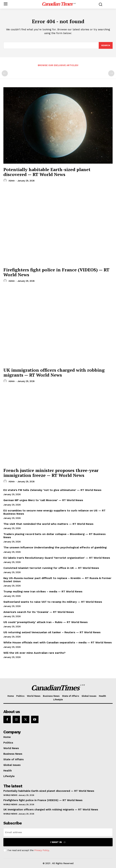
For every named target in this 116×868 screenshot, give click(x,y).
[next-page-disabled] (111, 73)
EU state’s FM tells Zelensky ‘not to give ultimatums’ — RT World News (52, 490)
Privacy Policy (42, 850)
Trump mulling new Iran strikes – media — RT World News (43, 591)
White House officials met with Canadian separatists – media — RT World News (58, 642)
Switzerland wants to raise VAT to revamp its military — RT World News (53, 602)
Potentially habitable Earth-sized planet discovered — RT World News (47, 172)
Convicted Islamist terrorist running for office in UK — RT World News (51, 568)
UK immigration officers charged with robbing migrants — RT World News (54, 372)
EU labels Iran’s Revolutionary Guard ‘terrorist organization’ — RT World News (57, 558)
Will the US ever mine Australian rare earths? (34, 653)
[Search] (106, 45)
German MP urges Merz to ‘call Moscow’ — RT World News (43, 500)
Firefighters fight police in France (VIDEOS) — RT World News (56, 272)
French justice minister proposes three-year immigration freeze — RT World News (51, 473)
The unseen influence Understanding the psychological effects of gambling (55, 547)
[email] (58, 832)
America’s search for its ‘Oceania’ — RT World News (39, 612)
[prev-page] (5, 73)
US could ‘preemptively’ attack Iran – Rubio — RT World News (46, 622)
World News (10, 795)
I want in (58, 842)
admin (12, 181)
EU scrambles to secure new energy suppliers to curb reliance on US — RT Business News (54, 512)
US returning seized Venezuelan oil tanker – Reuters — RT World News (52, 632)
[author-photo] (6, 181)
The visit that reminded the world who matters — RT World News (48, 524)
